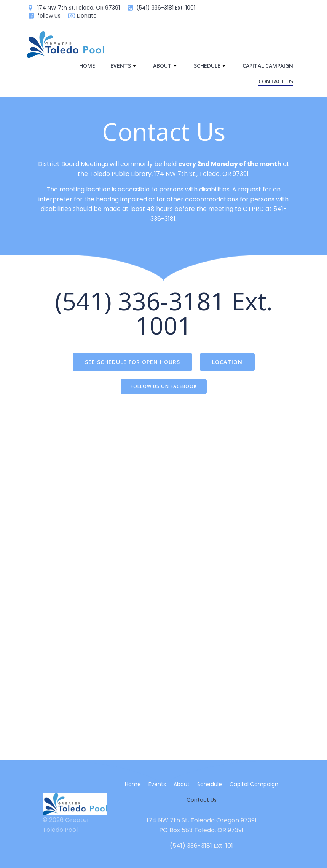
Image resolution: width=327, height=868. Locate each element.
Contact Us (276, 81)
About (166, 66)
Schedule (211, 66)
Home (87, 66)
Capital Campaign (268, 66)
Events (124, 66)
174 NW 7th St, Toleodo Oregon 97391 (202, 820)
